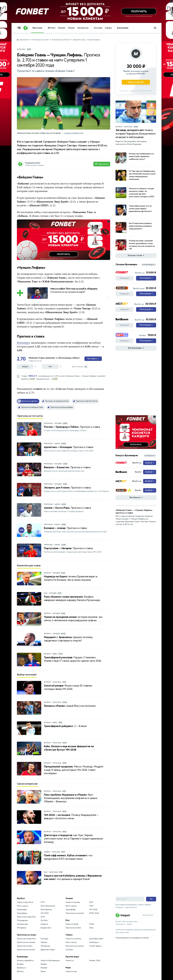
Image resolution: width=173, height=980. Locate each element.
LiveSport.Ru (24, 40)
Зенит (43, 971)
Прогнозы (37, 28)
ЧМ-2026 (45, 913)
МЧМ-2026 (94, 913)
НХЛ (91, 906)
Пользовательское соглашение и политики (132, 938)
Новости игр (71, 971)
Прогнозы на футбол (61, 40)
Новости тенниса (73, 939)
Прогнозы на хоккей (26, 942)
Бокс (91, 928)
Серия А (44, 924)
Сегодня (98, 28)
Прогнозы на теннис (26, 950)
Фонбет (21, 964)
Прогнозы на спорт (41, 40)
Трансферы (22, 913)
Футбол (51, 28)
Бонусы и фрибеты (25, 961)
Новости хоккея (73, 902)
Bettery (20, 971)
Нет (50, 367)
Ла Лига (44, 920)
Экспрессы (83, 28)
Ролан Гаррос (95, 946)
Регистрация (146, 278)
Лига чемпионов (48, 906)
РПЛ (43, 902)
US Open (69, 950)
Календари (22, 910)
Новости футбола (25, 902)
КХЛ (91, 902)
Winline (44, 964)
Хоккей (62, 28)
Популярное (22, 920)
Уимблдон (94, 942)
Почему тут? (124, 278)
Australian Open (96, 939)
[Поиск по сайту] (156, 28)
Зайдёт (25, 367)
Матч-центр (22, 906)
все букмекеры (149, 265)
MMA (92, 924)
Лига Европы (46, 910)
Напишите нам (148, 915)
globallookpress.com (74, 133)
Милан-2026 (95, 961)
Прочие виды (72, 957)
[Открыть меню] (19, 28)
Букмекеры (123, 28)
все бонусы (150, 456)
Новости (70, 961)
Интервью (22, 928)
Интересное (22, 924)
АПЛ (43, 917)
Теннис (71, 28)
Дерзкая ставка (48, 950)
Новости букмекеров (50, 961)
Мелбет (44, 968)
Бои (67, 920)
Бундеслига (46, 928)
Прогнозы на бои (25, 946)
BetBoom (21, 968)
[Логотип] (26, 28)
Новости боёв (72, 924)
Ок (151, 899)
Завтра (108, 28)
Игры (68, 968)
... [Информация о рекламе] (109, 221)
